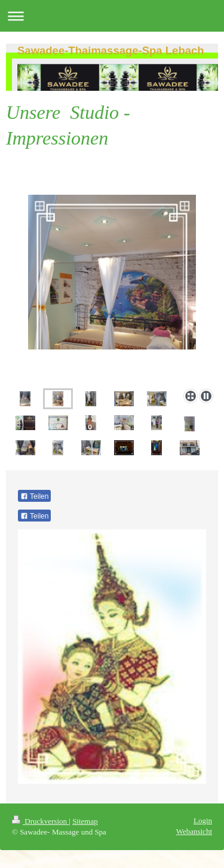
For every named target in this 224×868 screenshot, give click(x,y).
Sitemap (85, 821)
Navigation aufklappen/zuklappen (112, 16)
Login (203, 821)
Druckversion (40, 821)
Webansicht (194, 831)
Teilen (34, 496)
